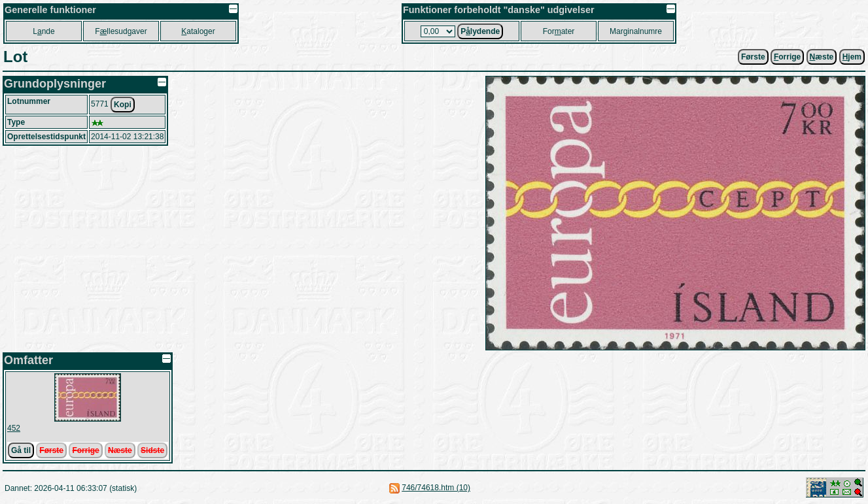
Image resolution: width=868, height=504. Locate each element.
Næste (120, 450)
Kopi (123, 105)
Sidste (152, 450)
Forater (559, 31)
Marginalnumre (636, 31)
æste (822, 57)
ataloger (198, 31)
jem (852, 57)
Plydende (480, 31)
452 (14, 428)
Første (753, 57)
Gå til (21, 450)
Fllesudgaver (121, 31)
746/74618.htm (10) (436, 488)
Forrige (85, 450)
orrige (787, 57)
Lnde (43, 31)
